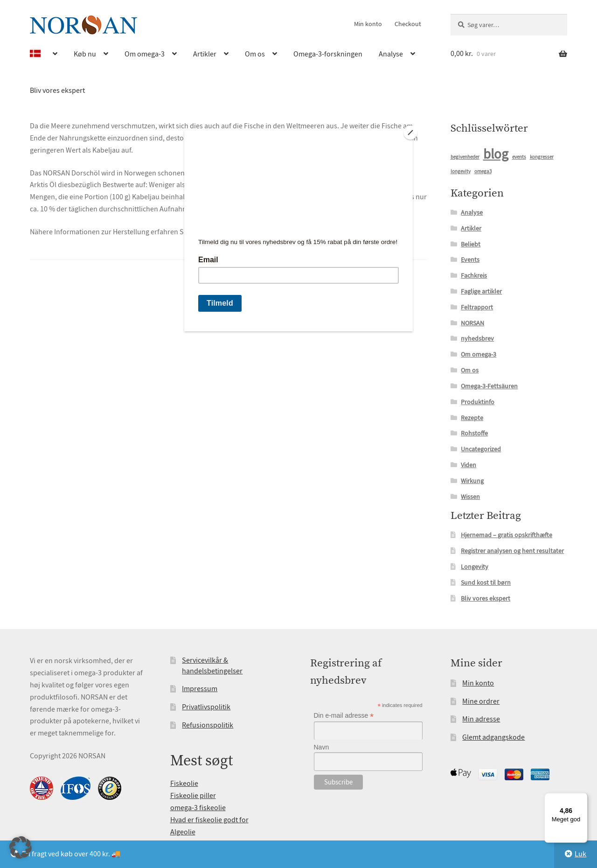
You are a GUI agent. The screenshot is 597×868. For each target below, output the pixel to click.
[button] (21, 847)
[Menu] (582, 798)
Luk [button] (580, 854)
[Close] (410, 133)
